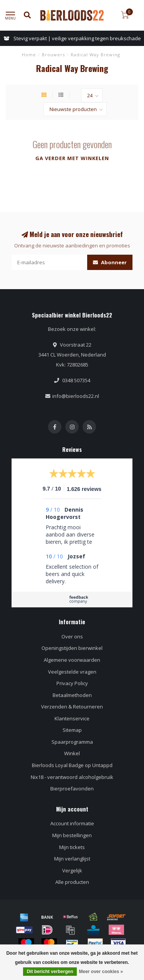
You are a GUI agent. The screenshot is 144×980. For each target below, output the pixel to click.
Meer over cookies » (101, 972)
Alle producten (72, 882)
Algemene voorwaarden (72, 660)
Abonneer (110, 262)
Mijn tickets (72, 847)
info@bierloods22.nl (76, 396)
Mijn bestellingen (72, 835)
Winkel (72, 753)
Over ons (72, 636)
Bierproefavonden (72, 789)
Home (29, 55)
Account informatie (72, 823)
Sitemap (72, 730)
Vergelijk (72, 870)
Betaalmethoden (72, 695)
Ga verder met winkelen (72, 158)
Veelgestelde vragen (72, 672)
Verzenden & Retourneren (72, 707)
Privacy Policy (72, 683)
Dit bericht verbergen (50, 972)
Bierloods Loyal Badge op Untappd (72, 765)
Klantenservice (72, 718)
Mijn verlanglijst (72, 859)
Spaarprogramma (72, 742)
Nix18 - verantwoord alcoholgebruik (72, 777)
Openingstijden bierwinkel (72, 648)
